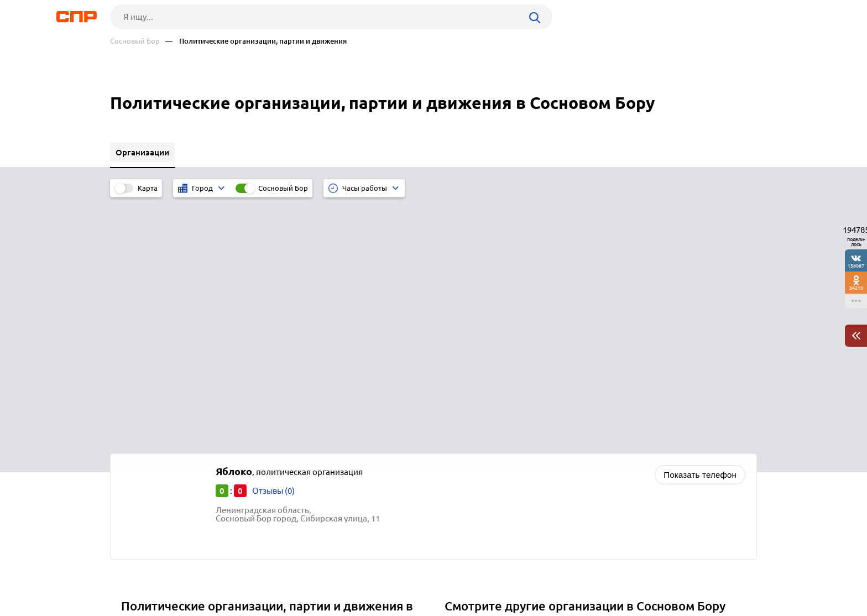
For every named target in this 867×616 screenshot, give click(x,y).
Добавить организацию (707, 575)
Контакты (358, 575)
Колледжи (469, 438)
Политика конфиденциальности (258, 607)
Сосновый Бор (135, 41)
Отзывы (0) (273, 244)
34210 (856, 288)
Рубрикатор (130, 575)
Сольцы (140, 398)
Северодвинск (153, 412)
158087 (856, 266)
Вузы (458, 424)
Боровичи (144, 426)
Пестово (141, 453)
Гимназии (468, 396)
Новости (199, 575)
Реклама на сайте (277, 575)
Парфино (143, 439)
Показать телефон (700, 228)
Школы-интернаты (485, 410)
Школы (463, 382)
